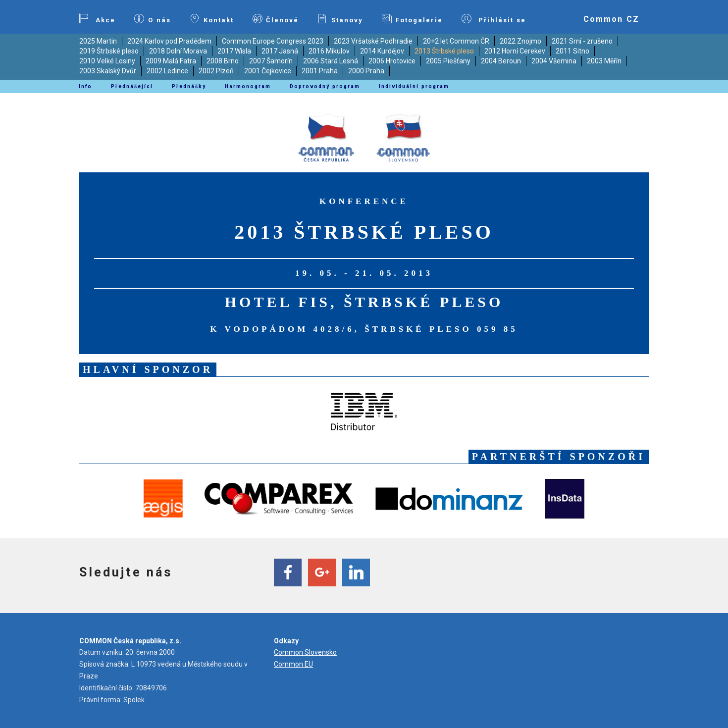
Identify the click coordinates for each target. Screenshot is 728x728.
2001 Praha (320, 71)
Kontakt (212, 19)
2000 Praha (366, 71)
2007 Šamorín (271, 61)
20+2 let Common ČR (456, 41)
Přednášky (189, 86)
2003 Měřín (604, 61)
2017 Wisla (234, 51)
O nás (153, 19)
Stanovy (340, 19)
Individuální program (414, 86)
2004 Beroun (501, 61)
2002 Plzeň (216, 71)
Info (85, 86)
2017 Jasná (280, 51)
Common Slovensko (305, 652)
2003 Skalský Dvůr (108, 71)
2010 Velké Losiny (107, 61)
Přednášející (132, 86)
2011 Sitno (572, 51)
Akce (97, 19)
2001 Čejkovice (268, 71)
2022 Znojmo (520, 41)
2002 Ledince (167, 71)
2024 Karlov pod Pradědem (169, 41)
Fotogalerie (412, 19)
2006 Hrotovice (392, 61)
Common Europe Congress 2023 (273, 41)
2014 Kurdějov (382, 51)
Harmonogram (248, 86)
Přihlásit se (494, 19)
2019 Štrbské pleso (109, 51)
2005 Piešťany (448, 61)
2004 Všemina (554, 61)
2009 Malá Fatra (171, 61)
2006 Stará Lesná (331, 61)
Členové (276, 19)
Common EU (293, 664)
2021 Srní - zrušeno (582, 41)
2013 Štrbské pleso (444, 51)
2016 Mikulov (329, 51)
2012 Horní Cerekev (515, 51)
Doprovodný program (325, 86)
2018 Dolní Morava (178, 51)
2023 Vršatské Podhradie (373, 41)
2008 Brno (223, 61)
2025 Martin (98, 41)
